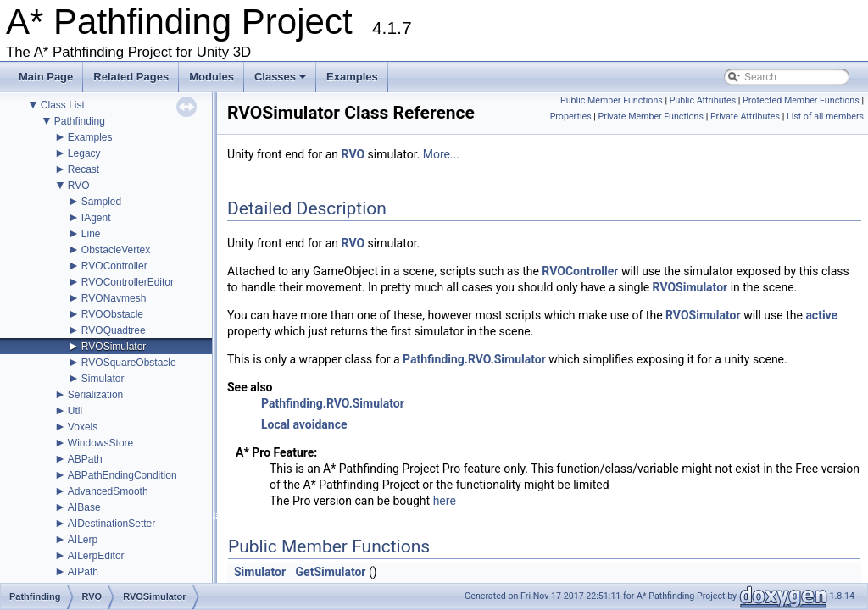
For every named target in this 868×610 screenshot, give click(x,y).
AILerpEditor (96, 556)
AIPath (83, 572)
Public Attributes (703, 100)
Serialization (95, 395)
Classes (281, 81)
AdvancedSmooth (108, 491)
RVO (79, 186)
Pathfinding (80, 121)
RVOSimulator (114, 347)
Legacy (84, 153)
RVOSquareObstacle (129, 363)
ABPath (85, 459)
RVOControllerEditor (128, 282)
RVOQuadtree (114, 330)
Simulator (103, 379)
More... (441, 154)
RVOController (114, 266)
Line (91, 234)
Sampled (101, 202)
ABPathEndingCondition (122, 475)
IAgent (96, 218)
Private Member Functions (651, 116)
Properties (571, 116)
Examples (352, 77)
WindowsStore (100, 443)
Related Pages (131, 77)
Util (75, 411)
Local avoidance (304, 424)
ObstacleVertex (116, 250)
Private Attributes (745, 116)
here (445, 501)
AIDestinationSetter (111, 524)
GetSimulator (331, 572)
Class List (63, 105)
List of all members (825, 116)
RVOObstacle (112, 314)
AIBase (84, 507)
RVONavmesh (114, 298)
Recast (83, 169)
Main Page (46, 77)
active (821, 315)
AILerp (83, 540)
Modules (211, 77)
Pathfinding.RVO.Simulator (474, 359)
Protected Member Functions (801, 100)
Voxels (83, 427)
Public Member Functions (612, 100)
